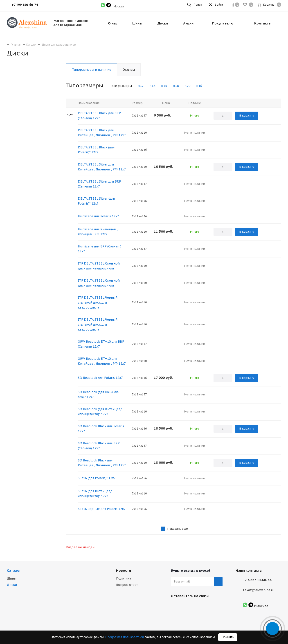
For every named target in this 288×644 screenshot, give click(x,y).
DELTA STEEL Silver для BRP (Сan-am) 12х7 (99, 184)
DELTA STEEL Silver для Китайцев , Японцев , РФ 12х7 (102, 167)
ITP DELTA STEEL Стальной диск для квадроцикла (99, 266)
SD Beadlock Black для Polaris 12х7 (101, 429)
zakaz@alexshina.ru (259, 590)
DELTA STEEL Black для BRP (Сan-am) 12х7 (99, 116)
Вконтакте (175, 606)
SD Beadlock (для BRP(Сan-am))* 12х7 (99, 395)
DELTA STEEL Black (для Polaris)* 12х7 (96, 150)
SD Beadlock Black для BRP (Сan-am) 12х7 (99, 446)
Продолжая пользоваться (125, 637)
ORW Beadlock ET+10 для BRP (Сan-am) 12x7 (101, 344)
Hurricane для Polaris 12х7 (98, 216)
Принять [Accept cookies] (228, 637)
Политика (124, 578)
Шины (12, 578)
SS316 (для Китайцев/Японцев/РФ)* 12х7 (95, 494)
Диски (12, 585)
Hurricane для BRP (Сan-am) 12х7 (100, 249)
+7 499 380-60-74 (257, 580)
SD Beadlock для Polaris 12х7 (100, 378)
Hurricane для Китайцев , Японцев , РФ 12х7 (98, 232)
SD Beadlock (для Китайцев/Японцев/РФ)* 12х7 (100, 412)
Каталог (14, 570)
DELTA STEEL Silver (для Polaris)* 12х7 (96, 201)
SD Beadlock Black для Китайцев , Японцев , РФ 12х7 (102, 463)
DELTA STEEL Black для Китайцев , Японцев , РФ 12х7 (102, 133)
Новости (124, 570)
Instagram (187, 606)
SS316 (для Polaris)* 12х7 (97, 478)
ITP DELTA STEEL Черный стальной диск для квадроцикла (98, 302)
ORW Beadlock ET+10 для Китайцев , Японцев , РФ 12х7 (102, 361)
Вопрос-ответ (127, 585)
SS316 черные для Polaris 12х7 (102, 509)
